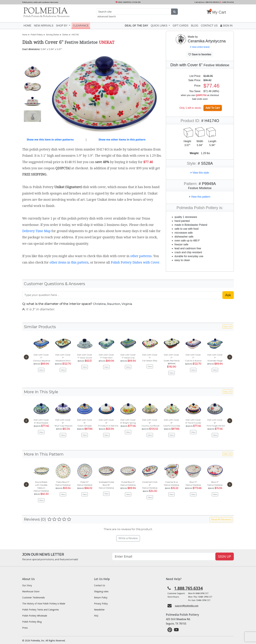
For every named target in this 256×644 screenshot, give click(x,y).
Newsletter (99, 610)
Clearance (81, 26)
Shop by (62, 26)
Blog (195, 26)
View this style (200, 173)
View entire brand (200, 47)
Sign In (226, 26)
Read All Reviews (221, 520)
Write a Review (128, 538)
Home (27, 26)
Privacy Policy (101, 604)
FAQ (96, 616)
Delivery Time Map (36, 231)
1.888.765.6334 (227, 2)
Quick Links (159, 26)
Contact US (209, 26)
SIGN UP (225, 556)
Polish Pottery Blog (32, 622)
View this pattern (200, 197)
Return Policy (101, 598)
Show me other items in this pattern (122, 140)
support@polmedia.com (187, 606)
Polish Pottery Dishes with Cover (135, 262)
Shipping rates (101, 591)
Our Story (27, 585)
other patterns (141, 256)
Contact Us (100, 585)
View (41, 370)
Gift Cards (180, 26)
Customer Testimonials (33, 598)
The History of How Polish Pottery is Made (44, 604)
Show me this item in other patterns (50, 140)
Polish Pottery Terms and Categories (40, 610)
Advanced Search (107, 16)
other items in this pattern (69, 262)
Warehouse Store (31, 591)
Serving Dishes (53, 35)
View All (227, 327)
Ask (228, 295)
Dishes (65, 35)
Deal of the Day (136, 26)
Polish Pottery (37, 35)
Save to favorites (200, 54)
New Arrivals (44, 26)
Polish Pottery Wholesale (35, 616)
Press (25, 628)
